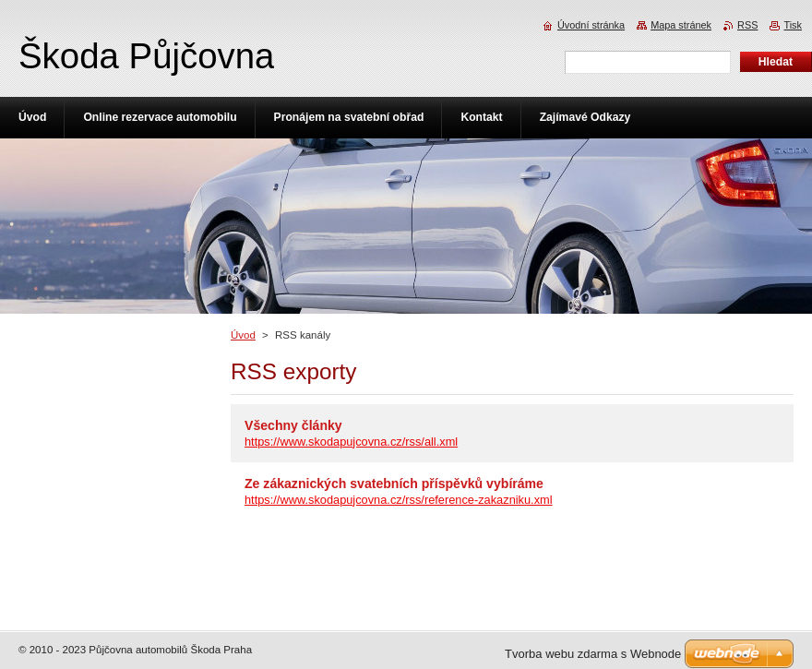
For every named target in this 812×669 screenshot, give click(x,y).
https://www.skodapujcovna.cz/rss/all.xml (351, 442)
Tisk (793, 25)
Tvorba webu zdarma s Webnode (593, 654)
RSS (747, 25)
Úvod (243, 335)
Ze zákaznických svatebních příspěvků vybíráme (394, 484)
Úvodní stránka (591, 25)
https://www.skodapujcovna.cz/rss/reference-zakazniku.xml (399, 500)
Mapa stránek (681, 25)
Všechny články (293, 425)
